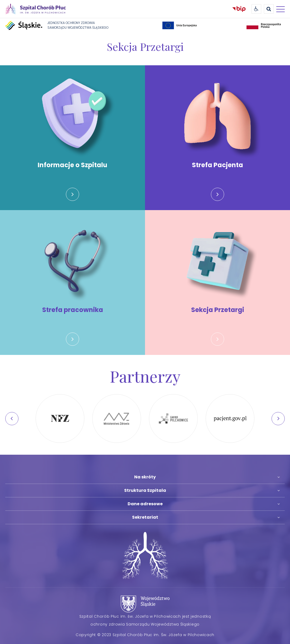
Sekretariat (145, 517)
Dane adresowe (145, 504)
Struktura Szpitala (145, 490)
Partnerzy (145, 376)
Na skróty (145, 477)
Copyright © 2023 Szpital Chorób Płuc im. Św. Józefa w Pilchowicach (145, 635)
